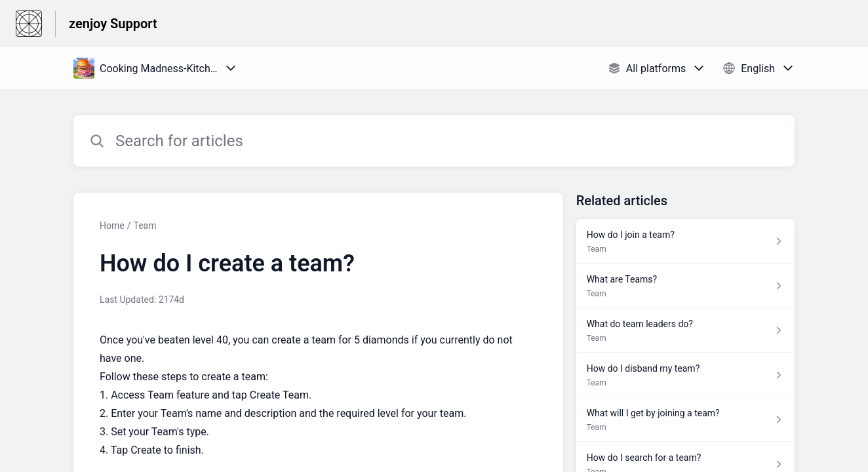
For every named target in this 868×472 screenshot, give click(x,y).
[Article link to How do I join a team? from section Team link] (685, 241)
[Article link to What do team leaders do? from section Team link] (685, 330)
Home (112, 226)
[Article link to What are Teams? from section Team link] (685, 286)
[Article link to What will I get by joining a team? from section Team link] (685, 420)
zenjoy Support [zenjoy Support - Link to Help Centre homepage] (113, 24)
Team (145, 226)
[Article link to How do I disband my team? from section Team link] (685, 375)
